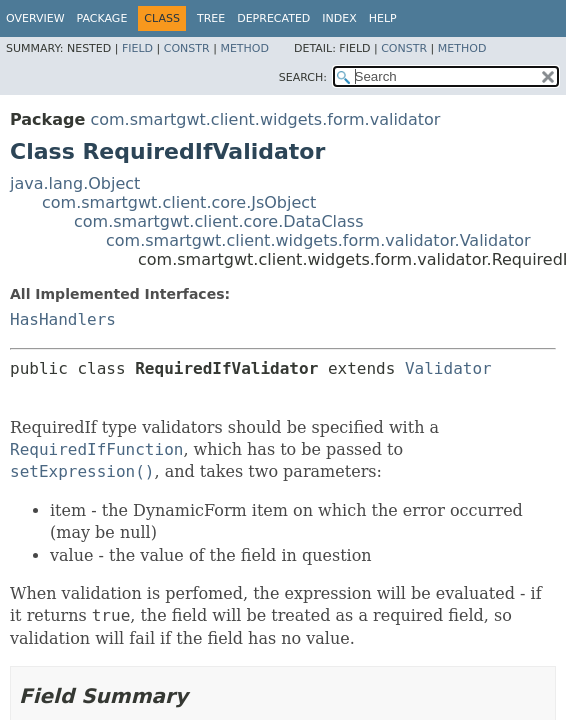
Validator (448, 368)
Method (244, 48)
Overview (35, 18)
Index (339, 18)
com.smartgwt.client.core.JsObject (179, 202)
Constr (187, 48)
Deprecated (273, 18)
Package (102, 18)
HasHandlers (63, 319)
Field (137, 48)
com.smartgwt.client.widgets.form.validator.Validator (318, 240)
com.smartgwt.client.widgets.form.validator (265, 119)
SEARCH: (303, 77)
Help (383, 18)
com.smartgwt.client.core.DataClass (219, 221)
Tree (211, 18)
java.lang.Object (75, 183)
